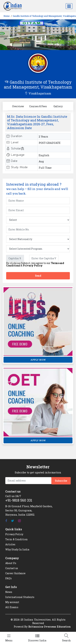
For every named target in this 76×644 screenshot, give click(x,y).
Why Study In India (17, 549)
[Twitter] (13, 521)
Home (7, 16)
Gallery (58, 106)
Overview (18, 106)
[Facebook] (6, 521)
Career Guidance (15, 573)
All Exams (12, 607)
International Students (20, 597)
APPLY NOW (38, 360)
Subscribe (61, 481)
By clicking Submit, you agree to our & (35, 264)
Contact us (12, 568)
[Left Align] (9, 638)
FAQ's (8, 578)
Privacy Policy (33, 265)
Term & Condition (16, 539)
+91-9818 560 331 (19, 500)
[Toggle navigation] (69, 6)
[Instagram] (19, 521)
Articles (10, 544)
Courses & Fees (38, 106)
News (9, 592)
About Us (11, 563)
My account (12, 602)
